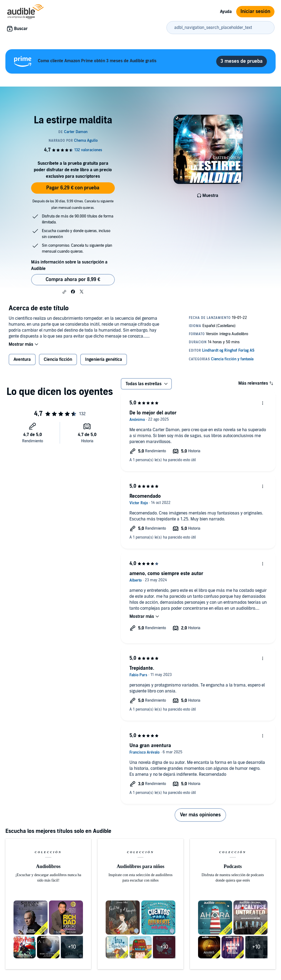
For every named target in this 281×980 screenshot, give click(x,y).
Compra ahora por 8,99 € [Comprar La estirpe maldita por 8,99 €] (73, 280)
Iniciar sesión (255, 11)
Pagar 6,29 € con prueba (73, 188)
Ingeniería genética (104, 359)
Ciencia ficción (58, 359)
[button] (64, 292)
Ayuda (226, 12)
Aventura (22, 359)
